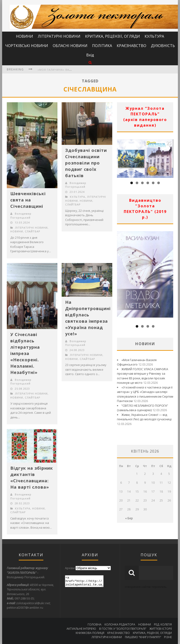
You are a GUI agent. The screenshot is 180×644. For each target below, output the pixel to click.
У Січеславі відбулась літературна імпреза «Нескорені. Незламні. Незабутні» (25, 353)
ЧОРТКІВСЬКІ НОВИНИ (27, 46)
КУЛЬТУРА (154, 36)
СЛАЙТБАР (33, 231)
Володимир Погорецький (21, 216)
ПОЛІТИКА (102, 46)
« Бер (129, 518)
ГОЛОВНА (95, 624)
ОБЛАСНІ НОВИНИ (70, 46)
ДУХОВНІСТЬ (163, 46)
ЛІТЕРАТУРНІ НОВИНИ (59, 36)
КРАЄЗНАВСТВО (131, 46)
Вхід (90, 55)
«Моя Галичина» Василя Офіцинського (70, 70)
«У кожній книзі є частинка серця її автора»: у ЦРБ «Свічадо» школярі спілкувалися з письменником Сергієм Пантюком (145, 394)
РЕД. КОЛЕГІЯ (163, 624)
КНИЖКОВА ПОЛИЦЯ (90, 633)
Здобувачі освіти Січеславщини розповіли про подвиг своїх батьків (86, 163)
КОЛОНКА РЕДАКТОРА (120, 624)
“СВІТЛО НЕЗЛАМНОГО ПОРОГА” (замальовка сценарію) (142, 408)
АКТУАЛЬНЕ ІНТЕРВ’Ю (81, 629)
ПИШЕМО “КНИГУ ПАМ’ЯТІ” (143, 637)
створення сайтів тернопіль (146, 587)
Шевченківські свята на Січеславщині (28, 200)
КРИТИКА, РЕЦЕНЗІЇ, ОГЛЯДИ (112, 36)
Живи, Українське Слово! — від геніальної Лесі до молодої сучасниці (144, 417)
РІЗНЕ (168, 637)
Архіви (70, 568)
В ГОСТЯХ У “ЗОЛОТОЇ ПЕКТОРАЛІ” (123, 629)
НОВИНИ (24, 36)
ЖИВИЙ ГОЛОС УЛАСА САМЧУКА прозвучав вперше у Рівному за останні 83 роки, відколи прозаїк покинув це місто (142, 376)
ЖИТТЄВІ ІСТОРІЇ (161, 629)
